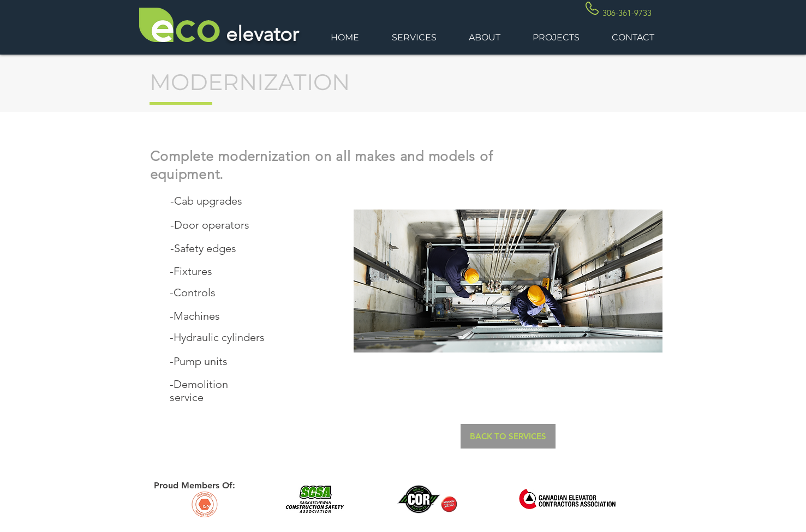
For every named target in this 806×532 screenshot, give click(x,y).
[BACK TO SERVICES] (508, 436)
